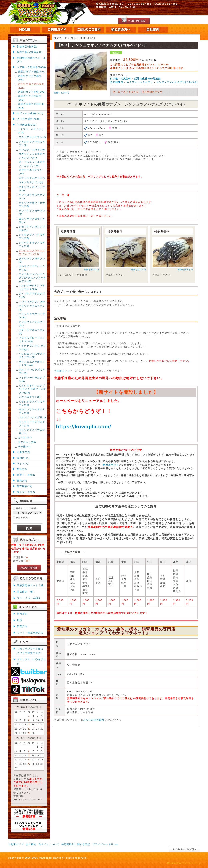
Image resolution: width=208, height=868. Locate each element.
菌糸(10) (22, 469)
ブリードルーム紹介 (29, 598)
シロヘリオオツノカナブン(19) (32, 244)
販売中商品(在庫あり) (30, 52)
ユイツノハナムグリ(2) (32, 417)
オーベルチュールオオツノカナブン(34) (32, 164)
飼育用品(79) (25, 486)
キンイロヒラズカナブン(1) (32, 196)
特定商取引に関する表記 (76, 844)
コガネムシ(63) (27, 442)
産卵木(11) (23, 458)
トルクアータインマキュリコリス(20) (32, 287)
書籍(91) (22, 481)
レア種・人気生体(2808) (31, 67)
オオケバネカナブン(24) (31, 172)
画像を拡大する (62, 93)
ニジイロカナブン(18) (32, 302)
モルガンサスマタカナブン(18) (32, 411)
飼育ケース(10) (26, 475)
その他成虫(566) (27, 125)
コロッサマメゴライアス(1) (32, 220)
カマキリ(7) (25, 438)
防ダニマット (111, 465)
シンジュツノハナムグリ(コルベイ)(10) (32, 252)
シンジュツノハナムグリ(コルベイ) (177, 82)
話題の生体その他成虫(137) (31, 86)
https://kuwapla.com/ (84, 427)
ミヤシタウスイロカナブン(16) (32, 403)
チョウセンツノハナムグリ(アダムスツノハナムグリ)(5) (32, 278)
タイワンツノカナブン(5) (32, 260)
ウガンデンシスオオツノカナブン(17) (32, 156)
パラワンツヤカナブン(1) (32, 308)
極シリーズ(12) (26, 492)
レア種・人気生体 (120, 78)
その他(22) (24, 447)
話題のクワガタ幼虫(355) (30, 98)
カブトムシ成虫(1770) (30, 113)
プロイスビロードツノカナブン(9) (32, 339)
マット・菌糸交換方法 (30, 633)
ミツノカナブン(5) (30, 397)
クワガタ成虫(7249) (29, 119)
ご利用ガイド (62, 371)
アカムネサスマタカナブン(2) (32, 143)
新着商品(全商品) (27, 46)
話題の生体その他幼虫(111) (31, 106)
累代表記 (22, 614)
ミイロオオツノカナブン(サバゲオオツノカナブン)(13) (32, 389)
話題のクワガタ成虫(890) (30, 78)
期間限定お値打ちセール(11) (31, 60)
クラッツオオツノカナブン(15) (32, 204)
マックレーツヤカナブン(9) (32, 379)
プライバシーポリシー (106, 844)
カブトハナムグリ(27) (32, 178)
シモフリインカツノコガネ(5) (32, 228)
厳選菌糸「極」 (26, 592)
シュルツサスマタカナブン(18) (32, 236)
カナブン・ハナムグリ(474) (31, 131)
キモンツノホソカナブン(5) (32, 189)
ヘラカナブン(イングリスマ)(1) (32, 347)
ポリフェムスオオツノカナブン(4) (32, 363)
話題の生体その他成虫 (148, 78)
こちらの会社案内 (93, 720)
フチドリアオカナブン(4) (32, 332)
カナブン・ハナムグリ (140, 82)
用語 (20, 620)
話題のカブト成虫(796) (32, 71)
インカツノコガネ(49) (32, 150)
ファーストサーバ (191, 863)
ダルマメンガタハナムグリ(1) (32, 268)
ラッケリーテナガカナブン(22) (32, 424)
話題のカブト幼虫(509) (32, 92)
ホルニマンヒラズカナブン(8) (32, 371)
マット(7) (22, 464)
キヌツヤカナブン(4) (31, 182)
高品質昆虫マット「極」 (31, 585)
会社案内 (31, 844)
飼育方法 (22, 626)
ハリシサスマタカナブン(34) (32, 316)
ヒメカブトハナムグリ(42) (32, 324)
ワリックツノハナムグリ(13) (32, 431)
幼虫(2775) (23, 452)
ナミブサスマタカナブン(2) (32, 295)
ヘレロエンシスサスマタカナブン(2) (32, 355)
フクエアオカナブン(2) (32, 137)
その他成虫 (117, 82)
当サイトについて (49, 844)
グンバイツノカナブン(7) (32, 212)
